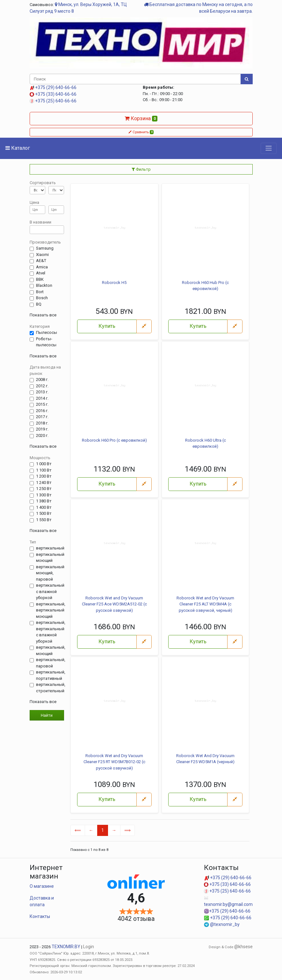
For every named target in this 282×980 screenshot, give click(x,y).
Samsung (45, 248)
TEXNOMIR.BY (66, 947)
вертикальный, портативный (51, 675)
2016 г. (42, 411)
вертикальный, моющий (51, 650)
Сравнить (141, 132)
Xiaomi (42, 255)
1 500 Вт (44, 514)
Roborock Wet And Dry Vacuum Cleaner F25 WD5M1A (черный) (205, 759)
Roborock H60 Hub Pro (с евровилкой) (205, 286)
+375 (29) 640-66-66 (53, 87)
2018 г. (42, 423)
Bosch (42, 298)
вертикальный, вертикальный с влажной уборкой (51, 632)
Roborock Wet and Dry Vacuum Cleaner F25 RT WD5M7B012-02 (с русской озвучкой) (114, 762)
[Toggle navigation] (269, 148)
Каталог (18, 148)
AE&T (41, 261)
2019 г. (42, 429)
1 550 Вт (44, 520)
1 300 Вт (44, 495)
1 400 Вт (44, 507)
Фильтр (141, 169)
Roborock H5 (114, 283)
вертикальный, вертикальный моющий (51, 610)
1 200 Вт (44, 476)
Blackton (44, 286)
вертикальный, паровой (51, 663)
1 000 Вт (44, 464)
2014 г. (42, 398)
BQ (39, 304)
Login (89, 947)
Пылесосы (47, 333)
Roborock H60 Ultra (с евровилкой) (206, 443)
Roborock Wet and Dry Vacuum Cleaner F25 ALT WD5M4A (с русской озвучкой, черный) (205, 604)
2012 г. (42, 386)
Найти (47, 715)
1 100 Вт (44, 470)
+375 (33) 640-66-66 (53, 94)
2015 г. (42, 404)
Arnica (42, 267)
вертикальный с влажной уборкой (50, 591)
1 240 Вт (44, 483)
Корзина (141, 118)
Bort (40, 292)
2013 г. (42, 392)
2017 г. (42, 417)
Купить (107, 326)
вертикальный (50, 548)
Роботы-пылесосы (46, 342)
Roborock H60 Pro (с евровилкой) (114, 440)
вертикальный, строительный (51, 688)
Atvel (41, 273)
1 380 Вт (44, 501)
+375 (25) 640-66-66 (53, 101)
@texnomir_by (222, 924)
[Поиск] (135, 79)
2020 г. (42, 436)
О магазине (42, 886)
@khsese (243, 947)
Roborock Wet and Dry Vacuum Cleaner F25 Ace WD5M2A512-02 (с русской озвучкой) (114, 604)
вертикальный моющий (50, 558)
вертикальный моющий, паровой (50, 573)
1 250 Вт (44, 489)
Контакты (40, 916)
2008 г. (42, 380)
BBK (40, 280)
